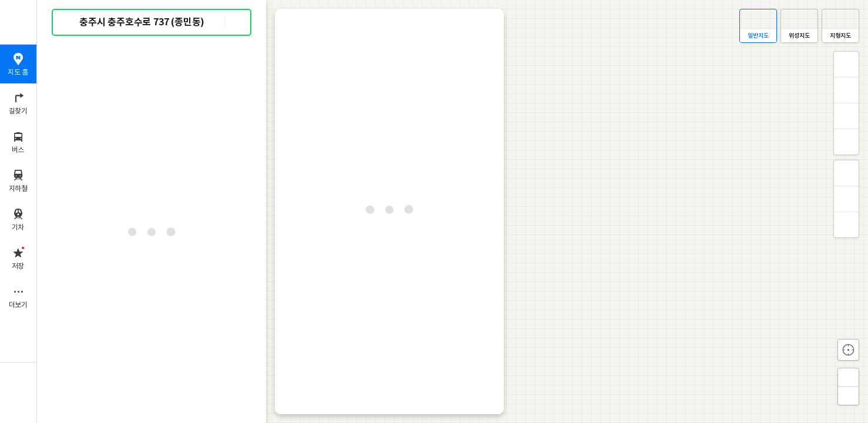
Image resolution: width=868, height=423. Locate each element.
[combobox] (152, 22)
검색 (69, 23)
